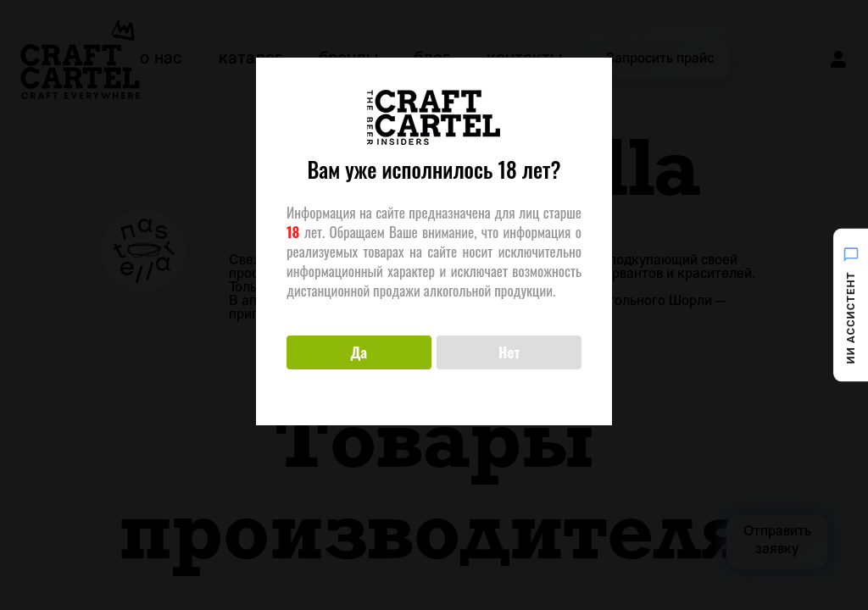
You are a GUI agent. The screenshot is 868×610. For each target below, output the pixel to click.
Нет (509, 352)
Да (359, 352)
